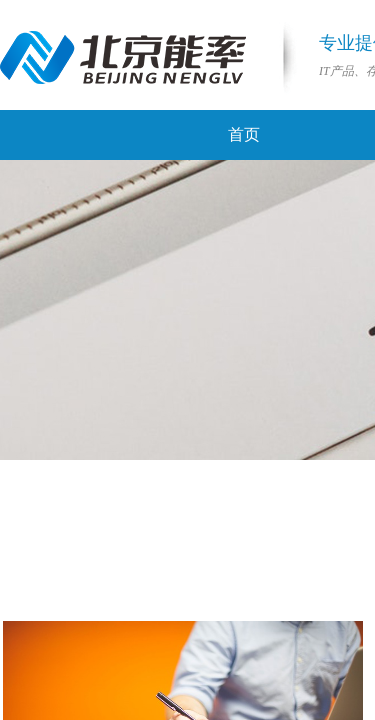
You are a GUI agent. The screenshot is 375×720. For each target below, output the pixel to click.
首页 (244, 134)
